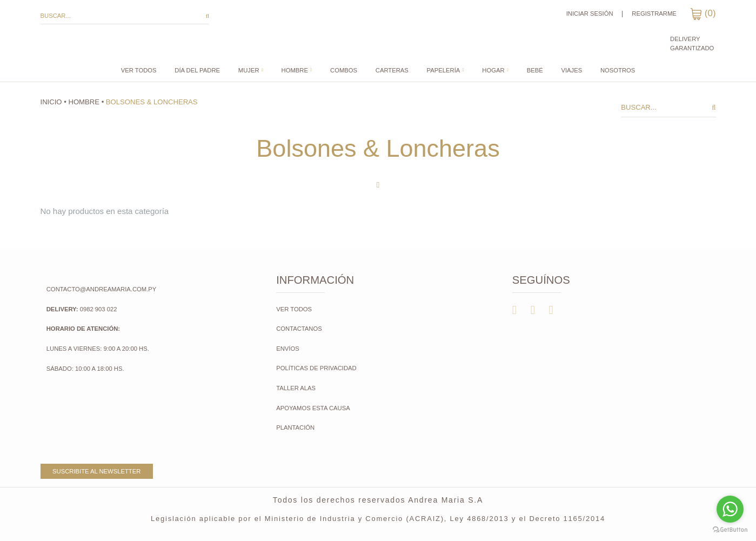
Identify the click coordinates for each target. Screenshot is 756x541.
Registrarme (654, 14)
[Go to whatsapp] (730, 509)
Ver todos (139, 71)
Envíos (288, 349)
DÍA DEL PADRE (197, 71)
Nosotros (618, 71)
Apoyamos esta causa (313, 408)
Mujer (249, 71)
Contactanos (299, 329)
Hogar (493, 71)
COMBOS (344, 71)
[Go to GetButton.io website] (730, 530)
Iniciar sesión (590, 14)
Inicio (51, 102)
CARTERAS (392, 71)
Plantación (296, 428)
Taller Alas (296, 388)
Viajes (571, 71)
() (703, 13)
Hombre (295, 71)
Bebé (535, 71)
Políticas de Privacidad (316, 368)
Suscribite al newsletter (96, 471)
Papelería (444, 71)
